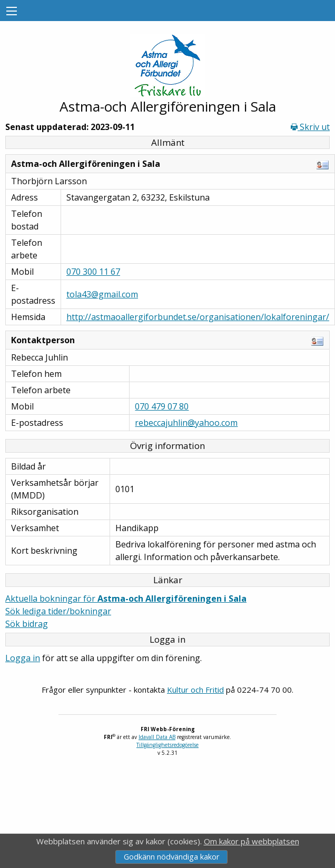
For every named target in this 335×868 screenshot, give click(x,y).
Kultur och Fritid (195, 690)
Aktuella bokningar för (126, 598)
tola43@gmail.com (102, 294)
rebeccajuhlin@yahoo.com (186, 423)
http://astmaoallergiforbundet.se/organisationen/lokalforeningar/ (198, 317)
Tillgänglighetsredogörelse (168, 745)
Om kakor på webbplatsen (252, 841)
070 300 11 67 (93, 272)
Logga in (23, 658)
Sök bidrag (27, 624)
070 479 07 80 (162, 406)
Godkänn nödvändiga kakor (171, 857)
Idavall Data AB (157, 737)
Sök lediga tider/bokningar (58, 611)
